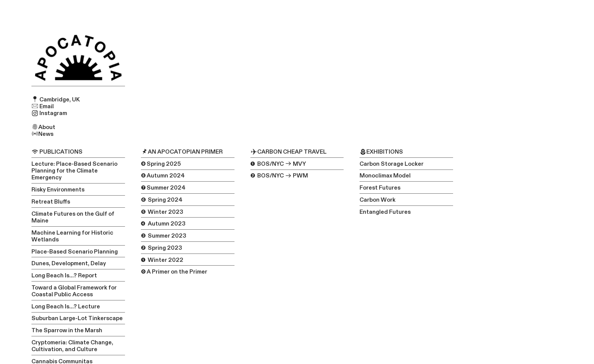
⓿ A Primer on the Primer (174, 272)
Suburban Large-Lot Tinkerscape (77, 318)
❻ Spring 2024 (162, 200)
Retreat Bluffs (51, 202)
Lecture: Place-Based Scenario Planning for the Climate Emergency (74, 171)
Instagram (49, 113)
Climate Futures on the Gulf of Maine (73, 217)
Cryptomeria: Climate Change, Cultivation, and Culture (72, 346)
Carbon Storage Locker (392, 164)
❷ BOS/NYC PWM (279, 176)
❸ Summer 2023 (164, 236)
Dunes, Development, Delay (69, 263)
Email (43, 106)
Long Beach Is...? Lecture (66, 306)
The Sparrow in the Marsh (67, 330)
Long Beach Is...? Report (64, 275)
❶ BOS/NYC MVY (278, 164)
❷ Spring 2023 (162, 248)
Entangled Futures (385, 212)
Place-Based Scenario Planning (75, 252)
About (43, 127)
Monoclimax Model (385, 176)
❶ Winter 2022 (162, 260)
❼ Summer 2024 (163, 188)
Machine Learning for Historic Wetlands (72, 236)
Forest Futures (380, 188)
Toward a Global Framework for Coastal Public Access (74, 291)
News (42, 134)
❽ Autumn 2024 (163, 176)
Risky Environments (58, 190)
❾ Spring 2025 (161, 164)
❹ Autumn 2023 (163, 224)
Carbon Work (378, 200)
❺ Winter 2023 (162, 212)
